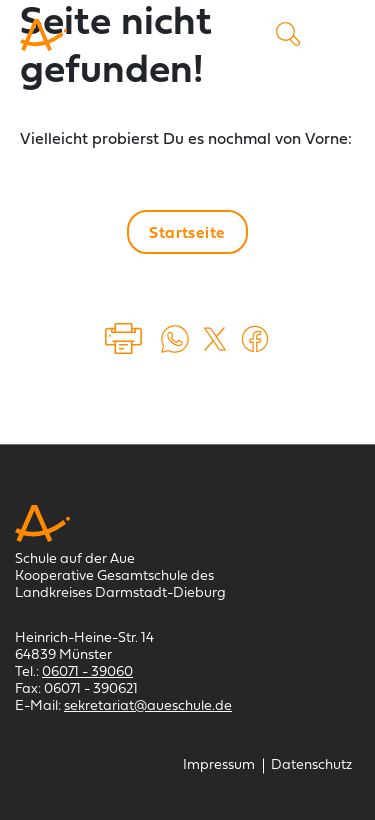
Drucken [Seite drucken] (125, 339)
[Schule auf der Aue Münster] (43, 35)
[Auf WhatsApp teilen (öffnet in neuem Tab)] (175, 339)
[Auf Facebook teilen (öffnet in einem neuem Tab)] (255, 339)
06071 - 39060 (87, 672)
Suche (288, 34)
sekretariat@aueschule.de (148, 706)
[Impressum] (219, 765)
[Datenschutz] (311, 765)
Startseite (187, 234)
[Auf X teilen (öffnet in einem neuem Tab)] (215, 339)
